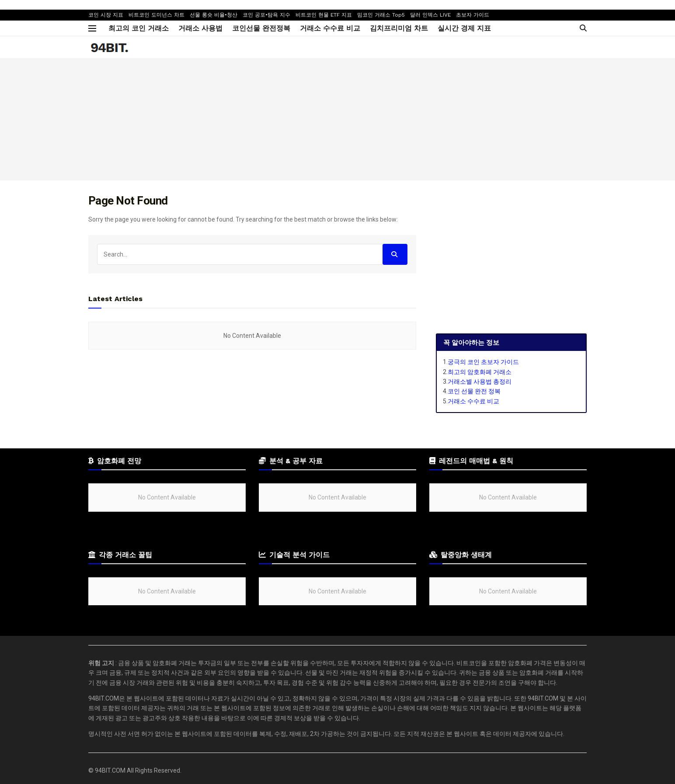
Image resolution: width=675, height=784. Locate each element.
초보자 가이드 (473, 15)
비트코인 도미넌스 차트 (157, 15)
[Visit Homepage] (109, 47)
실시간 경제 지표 (464, 28)
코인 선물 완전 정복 (474, 391)
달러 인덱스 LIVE (430, 15)
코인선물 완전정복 (261, 28)
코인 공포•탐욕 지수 (266, 15)
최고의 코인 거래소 (139, 28)
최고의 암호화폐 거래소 (480, 372)
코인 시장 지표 (106, 15)
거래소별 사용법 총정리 (480, 382)
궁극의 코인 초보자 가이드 (483, 362)
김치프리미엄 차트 (399, 28)
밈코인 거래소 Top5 (381, 15)
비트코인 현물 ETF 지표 (324, 15)
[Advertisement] (337, 119)
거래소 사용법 (200, 28)
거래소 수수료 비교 (330, 28)
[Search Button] (583, 28)
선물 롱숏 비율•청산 (214, 15)
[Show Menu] (92, 28)
